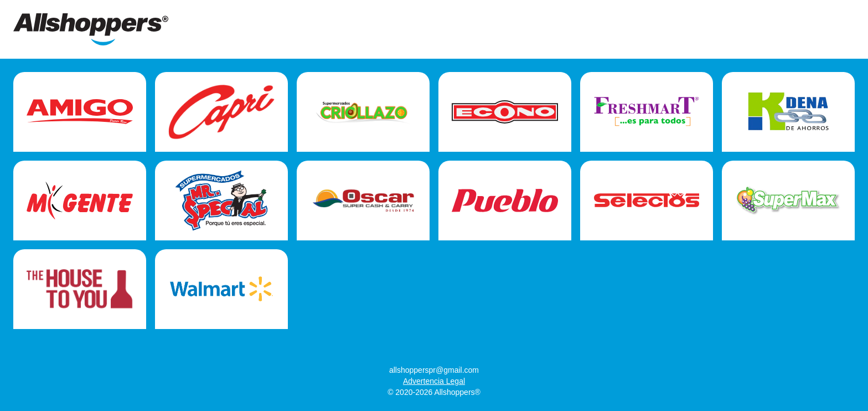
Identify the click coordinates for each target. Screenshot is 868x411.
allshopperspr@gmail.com (434, 370)
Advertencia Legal (434, 381)
